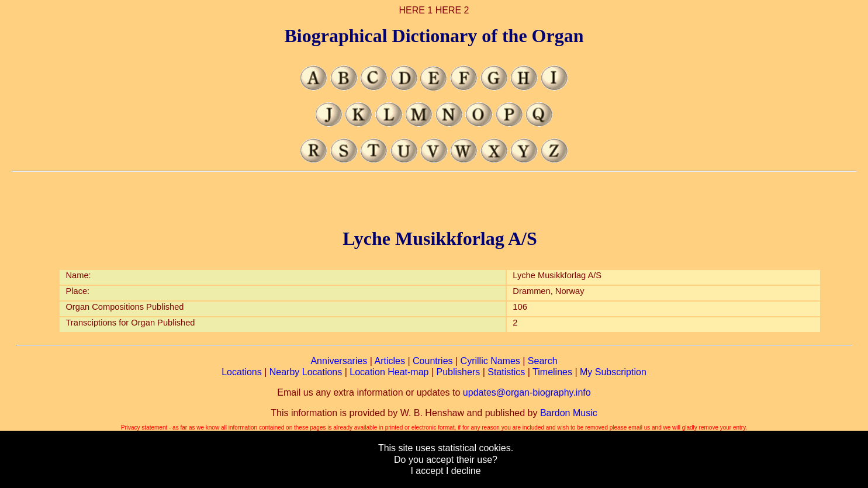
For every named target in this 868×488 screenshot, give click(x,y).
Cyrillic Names (490, 361)
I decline (464, 471)
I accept (427, 471)
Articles (390, 361)
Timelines (552, 372)
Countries (433, 361)
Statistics (506, 372)
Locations (242, 372)
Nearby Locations (306, 372)
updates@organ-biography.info (527, 392)
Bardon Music (569, 413)
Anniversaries (339, 361)
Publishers (459, 372)
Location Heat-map (389, 372)
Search (543, 361)
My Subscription (613, 372)
